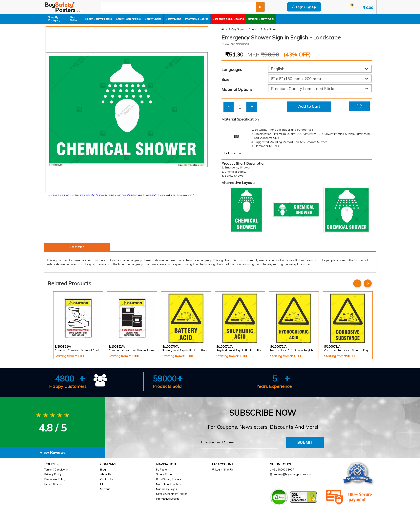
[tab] (52, 453)
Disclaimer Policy (55, 479)
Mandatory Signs (167, 489)
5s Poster (162, 470)
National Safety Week (261, 19)
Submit (305, 442)
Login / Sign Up (304, 7)
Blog (103, 470)
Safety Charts (153, 19)
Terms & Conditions (56, 470)
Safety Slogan (165, 474)
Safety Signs (173, 19)
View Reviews (53, 452)
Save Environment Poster (172, 494)
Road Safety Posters (169, 479)
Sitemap (105, 489)
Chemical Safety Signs (262, 29)
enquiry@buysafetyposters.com (293, 474)
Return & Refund (54, 484)
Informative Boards (197, 19)
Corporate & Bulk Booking (228, 19)
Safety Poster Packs (128, 19)
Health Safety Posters (98, 19)
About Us (106, 474)
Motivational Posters (169, 484)
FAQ (103, 484)
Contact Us (107, 479)
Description (77, 247)
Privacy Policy (53, 474)
